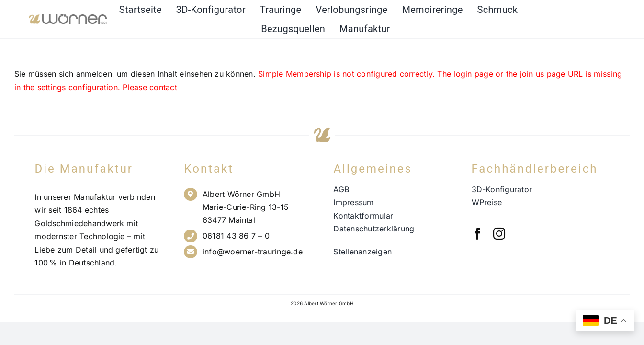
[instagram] (499, 234)
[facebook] (478, 234)
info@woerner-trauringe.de (253, 252)
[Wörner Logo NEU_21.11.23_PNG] (68, 18)
